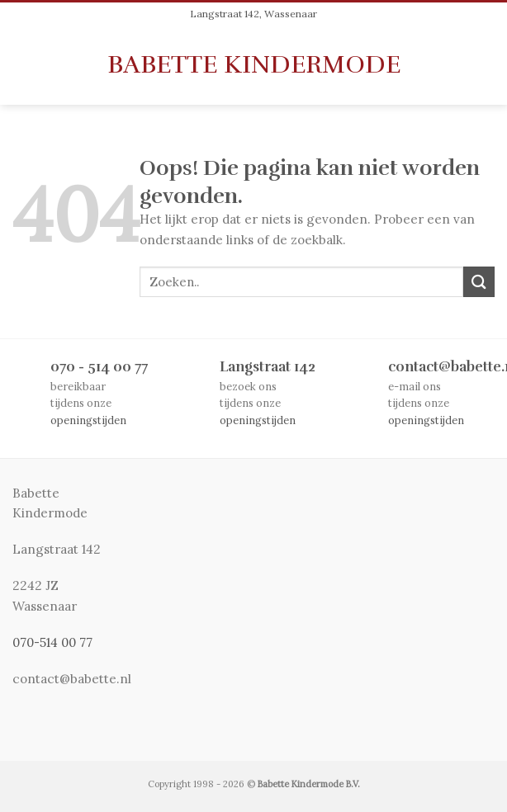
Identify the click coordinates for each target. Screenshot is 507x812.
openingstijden (88, 420)
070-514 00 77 (52, 642)
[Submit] (479, 282)
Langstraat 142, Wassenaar (253, 14)
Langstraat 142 (268, 367)
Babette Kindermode (254, 64)
